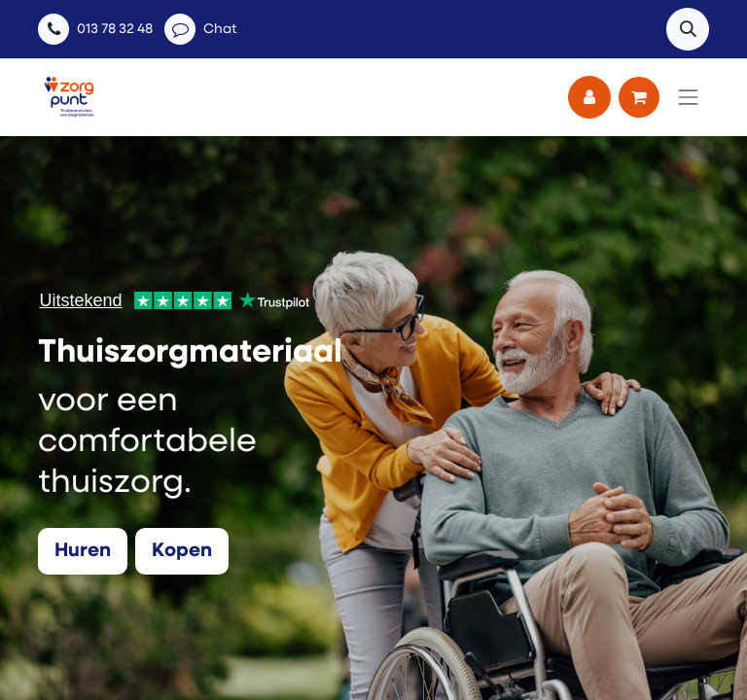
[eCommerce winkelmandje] (639, 97)
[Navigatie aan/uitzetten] (689, 97)
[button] (688, 29)
